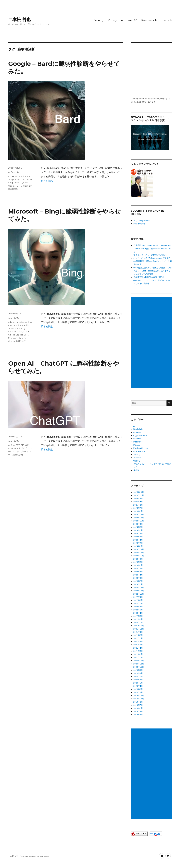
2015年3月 (138, 711)
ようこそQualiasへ (142, 220)
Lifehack (167, 20)
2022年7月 (138, 603)
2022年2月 (138, 619)
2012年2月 (138, 715)
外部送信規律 (139, 224)
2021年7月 (138, 638)
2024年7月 (138, 530)
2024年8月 (138, 527)
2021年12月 (139, 626)
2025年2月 (138, 508)
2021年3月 (138, 651)
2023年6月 (138, 568)
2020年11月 (139, 664)
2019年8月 (138, 702)
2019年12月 (139, 696)
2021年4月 (138, 648)
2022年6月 (138, 607)
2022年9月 (138, 597)
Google (12, 186)
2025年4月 (138, 502)
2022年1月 (138, 622)
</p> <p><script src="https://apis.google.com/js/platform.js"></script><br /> (151, 70)
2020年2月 (138, 692)
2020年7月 (138, 676)
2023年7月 (138, 565)
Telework (137, 458)
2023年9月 (138, 559)
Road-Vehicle (149, 20)
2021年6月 (138, 642)
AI (122, 20)
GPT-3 (19, 186)
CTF (22, 445)
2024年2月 (138, 543)
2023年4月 (138, 575)
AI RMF (14, 176)
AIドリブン (23, 176)
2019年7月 (138, 705)
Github (26, 332)
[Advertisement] (152, 343)
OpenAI (12, 448)
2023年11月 (139, 553)
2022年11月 (139, 591)
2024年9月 (138, 524)
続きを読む (47, 181)
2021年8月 (138, 635)
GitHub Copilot (15, 335)
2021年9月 (138, 632)
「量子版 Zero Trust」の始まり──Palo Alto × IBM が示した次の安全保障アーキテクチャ (152, 249)
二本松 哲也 (19, 20)
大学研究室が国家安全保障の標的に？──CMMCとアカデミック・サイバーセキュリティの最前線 (152, 280)
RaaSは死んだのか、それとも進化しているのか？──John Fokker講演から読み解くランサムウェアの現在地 (153, 271)
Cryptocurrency (140, 435)
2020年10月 (139, 667)
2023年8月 (138, 562)
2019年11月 (139, 699)
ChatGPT (18, 183)
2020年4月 (138, 686)
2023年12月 (139, 549)
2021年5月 (138, 645)
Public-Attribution (141, 448)
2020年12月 (139, 661)
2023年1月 (138, 584)
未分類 (136, 470)
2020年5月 (138, 683)
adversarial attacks (17, 322)
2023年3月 (138, 578)
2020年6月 (138, 680)
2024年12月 (139, 514)
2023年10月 (139, 556)
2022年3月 (138, 616)
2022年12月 (139, 588)
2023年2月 (138, 581)
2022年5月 (138, 610)
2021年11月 (139, 629)
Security (99, 20)
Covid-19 (137, 432)
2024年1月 (138, 546)
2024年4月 (138, 540)
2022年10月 (139, 594)
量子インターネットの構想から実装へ (150, 255)
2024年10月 (139, 521)
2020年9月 (138, 670)
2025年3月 (138, 505)
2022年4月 (138, 613)
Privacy (112, 20)
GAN (25, 183)
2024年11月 (139, 518)
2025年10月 (139, 495)
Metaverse (138, 442)
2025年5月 (138, 499)
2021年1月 (138, 657)
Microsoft (13, 338)
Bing (10, 183)
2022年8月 (138, 600)
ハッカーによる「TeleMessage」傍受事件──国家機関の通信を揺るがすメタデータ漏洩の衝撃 (153, 261)
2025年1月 (138, 511)
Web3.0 (132, 20)
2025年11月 (139, 492)
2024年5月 (138, 537)
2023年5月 (138, 572)
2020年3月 (138, 689)
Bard (29, 179)
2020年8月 (138, 673)
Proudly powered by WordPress (35, 856)
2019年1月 (138, 708)
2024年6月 (138, 533)
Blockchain (138, 429)
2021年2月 (138, 654)
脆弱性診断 (13, 189)
